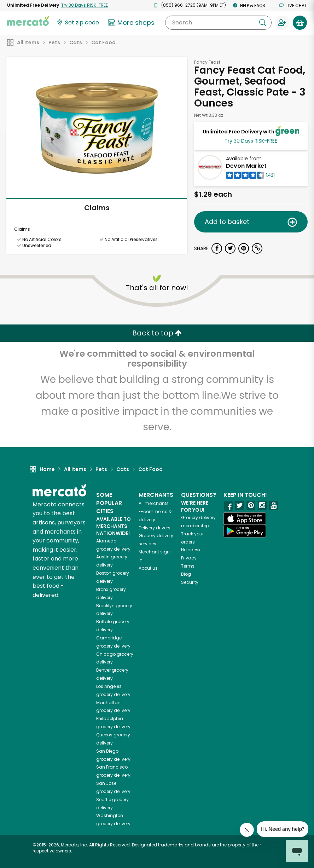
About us (148, 568)
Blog (186, 574)
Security (190, 582)
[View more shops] (132, 23)
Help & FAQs (249, 5)
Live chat (293, 5)
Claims (97, 208)
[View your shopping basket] (300, 23)
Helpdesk (191, 550)
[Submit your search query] (263, 23)
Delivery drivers (155, 528)
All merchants (154, 503)
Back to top (157, 333)
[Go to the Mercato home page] (28, 21)
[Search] (218, 23)
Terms (188, 566)
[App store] (245, 519)
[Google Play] (245, 531)
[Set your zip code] (77, 23)
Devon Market (246, 166)
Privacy (189, 558)
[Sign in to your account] (282, 23)
